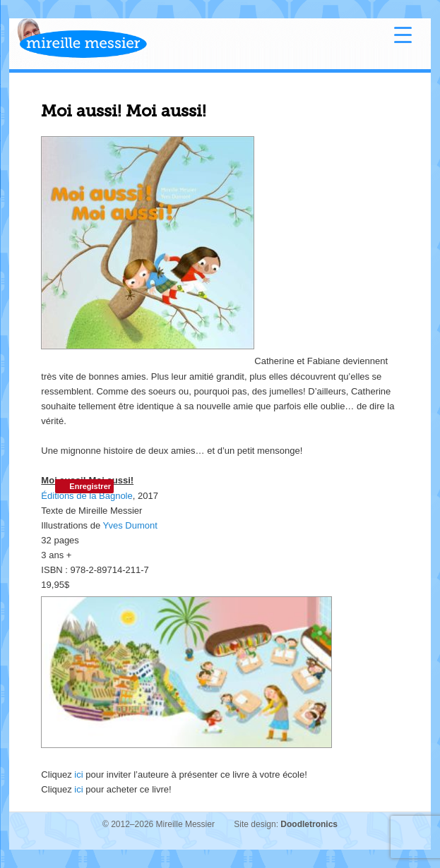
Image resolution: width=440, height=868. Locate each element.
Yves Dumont (130, 525)
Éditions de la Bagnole (87, 496)
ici (78, 774)
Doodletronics (309, 824)
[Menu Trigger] (403, 34)
